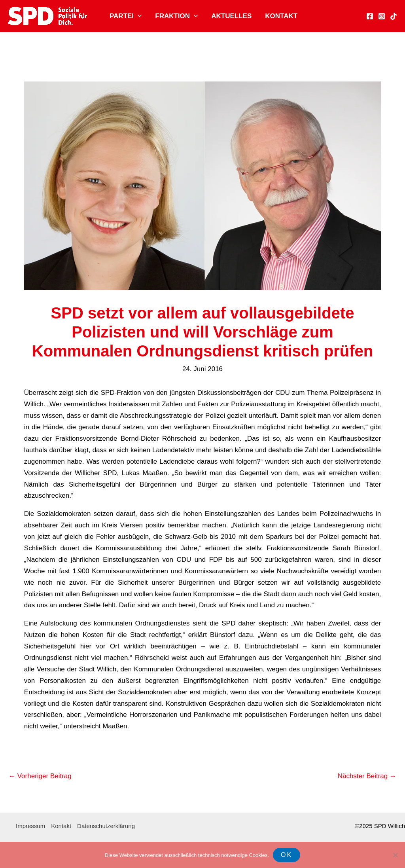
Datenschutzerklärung (106, 826)
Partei (126, 16)
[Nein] (395, 855)
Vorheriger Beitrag (40, 776)
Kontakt (281, 16)
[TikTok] (394, 16)
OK (287, 855)
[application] (138, 16)
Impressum (30, 826)
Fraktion (176, 16)
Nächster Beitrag (367, 776)
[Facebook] (370, 16)
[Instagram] (382, 16)
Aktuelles (231, 16)
